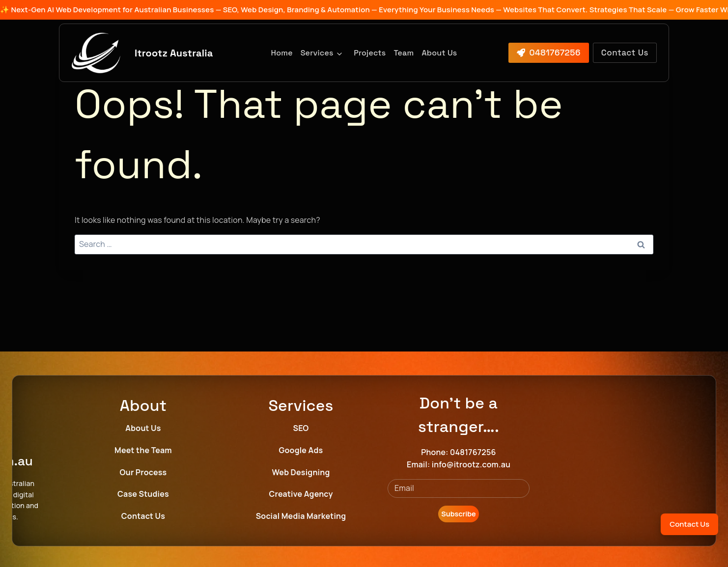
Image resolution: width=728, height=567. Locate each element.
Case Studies (143, 494)
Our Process (143, 472)
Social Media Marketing (301, 516)
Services (317, 53)
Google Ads (301, 450)
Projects (370, 53)
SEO (301, 428)
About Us (439, 53)
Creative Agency (301, 494)
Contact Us (143, 516)
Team (404, 53)
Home (282, 53)
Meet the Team (143, 450)
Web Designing (301, 472)
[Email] (459, 488)
